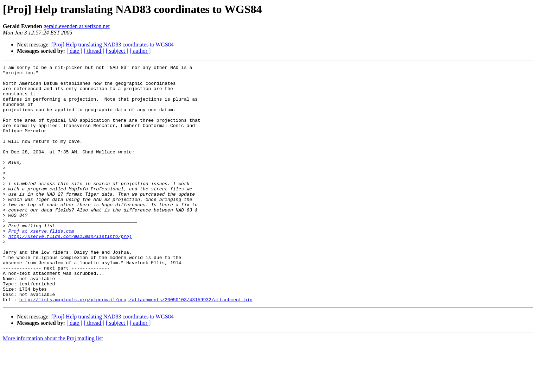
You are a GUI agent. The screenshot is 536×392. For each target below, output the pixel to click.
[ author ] (140, 51)
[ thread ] (94, 51)
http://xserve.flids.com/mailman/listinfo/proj (70, 271)
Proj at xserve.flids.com (41, 265)
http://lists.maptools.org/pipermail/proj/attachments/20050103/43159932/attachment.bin (136, 347)
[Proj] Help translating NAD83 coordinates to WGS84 (113, 45)
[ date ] (74, 51)
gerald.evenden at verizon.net (77, 26)
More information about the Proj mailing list (53, 386)
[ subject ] (117, 51)
